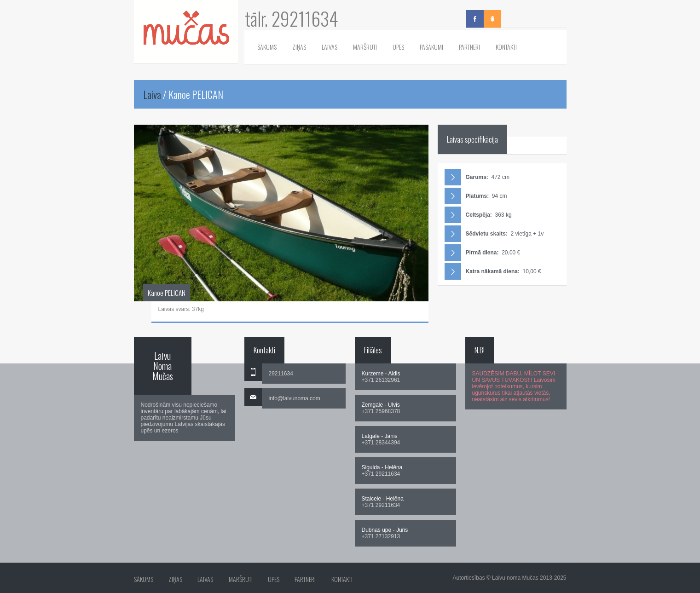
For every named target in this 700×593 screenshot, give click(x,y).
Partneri (469, 47)
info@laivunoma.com (295, 398)
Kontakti (506, 47)
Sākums (267, 47)
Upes (398, 47)
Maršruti (365, 47)
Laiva (152, 94)
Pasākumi (431, 47)
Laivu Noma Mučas (163, 366)
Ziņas (299, 47)
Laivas (330, 47)
